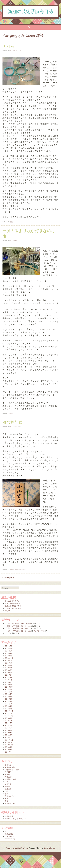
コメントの (11, 836)
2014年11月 (9, 685)
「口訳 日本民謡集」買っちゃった (18, 624)
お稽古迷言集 (10, 767)
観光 (7, 799)
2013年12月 (9, 711)
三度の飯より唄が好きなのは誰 (29, 234)
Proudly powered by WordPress (17, 848)
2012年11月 (9, 742)
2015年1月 (9, 680)
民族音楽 (18, 570)
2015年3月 (9, 675)
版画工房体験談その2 (13, 604)
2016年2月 (9, 653)
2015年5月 (9, 670)
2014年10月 (9, 687)
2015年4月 (9, 673)
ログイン (8, 832)
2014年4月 (9, 701)
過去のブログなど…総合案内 (15, 819)
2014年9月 (9, 689)
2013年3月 (9, 733)
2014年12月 (9, 682)
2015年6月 (9, 668)
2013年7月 (9, 723)
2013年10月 (9, 716)
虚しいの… (9, 611)
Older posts (8, 577)
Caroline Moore (49, 848)
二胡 (7, 782)
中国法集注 (9, 816)
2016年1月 (9, 656)
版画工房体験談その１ (13, 606)
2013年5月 (9, 728)
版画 (7, 794)
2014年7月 (9, 694)
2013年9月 (9, 718)
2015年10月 (9, 661)
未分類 (7, 787)
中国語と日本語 (11, 779)
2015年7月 (9, 665)
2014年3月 (9, 704)
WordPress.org (10, 839)
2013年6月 (9, 726)
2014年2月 (9, 706)
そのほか (8, 772)
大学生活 (8, 784)
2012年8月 (9, 750)
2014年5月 (9, 699)
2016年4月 (9, 649)
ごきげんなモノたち (12, 770)
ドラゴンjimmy (39, 631)
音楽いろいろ (10, 803)
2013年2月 (9, 735)
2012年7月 (9, 752)
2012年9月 (9, 747)
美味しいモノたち (11, 796)
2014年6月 (9, 697)
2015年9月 (9, 663)
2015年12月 (9, 658)
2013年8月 (9, 721)
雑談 (11, 222)
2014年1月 (9, 709)
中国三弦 (8, 777)
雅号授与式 (12, 423)
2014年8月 (9, 692)
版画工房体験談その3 (13, 601)
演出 (7, 791)
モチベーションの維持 (13, 608)
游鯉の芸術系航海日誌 (30, 12)
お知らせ (8, 765)
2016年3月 (9, 651)
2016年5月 (9, 646)
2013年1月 (9, 738)
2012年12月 (9, 740)
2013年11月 (9, 713)
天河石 (8, 47)
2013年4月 (9, 730)
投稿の (9, 834)
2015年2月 (9, 677)
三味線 (12, 570)
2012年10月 (9, 745)
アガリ (7, 633)
